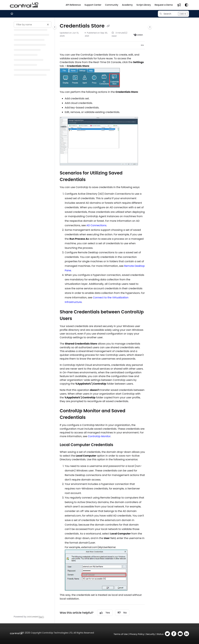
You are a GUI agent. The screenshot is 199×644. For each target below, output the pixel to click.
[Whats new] (179, 5)
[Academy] (127, 5)
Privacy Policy (137, 634)
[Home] (12, 14)
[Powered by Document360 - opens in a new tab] (29, 617)
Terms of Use (121, 634)
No (122, 613)
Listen (139, 35)
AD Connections (96, 225)
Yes (105, 613)
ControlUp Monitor (99, 436)
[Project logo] (24, 5)
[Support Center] (93, 5)
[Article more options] (142, 45)
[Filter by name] (33, 25)
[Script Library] (144, 5)
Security (151, 634)
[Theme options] (186, 5)
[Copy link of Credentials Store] (108, 26)
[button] (173, 14)
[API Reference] (73, 5)
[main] (102, 321)
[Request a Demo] (164, 5)
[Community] (112, 5)
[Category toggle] (55, 27)
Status (160, 634)
